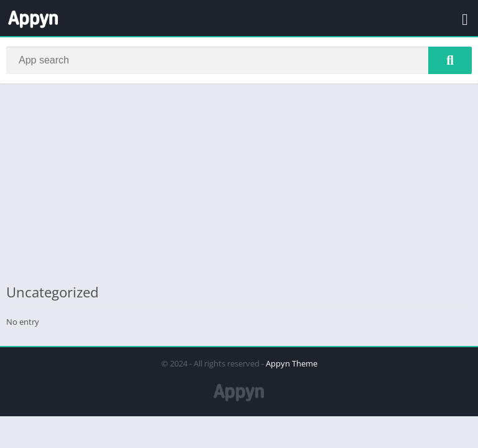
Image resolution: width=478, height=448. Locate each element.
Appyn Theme (292, 363)
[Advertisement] (239, 183)
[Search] (239, 60)
